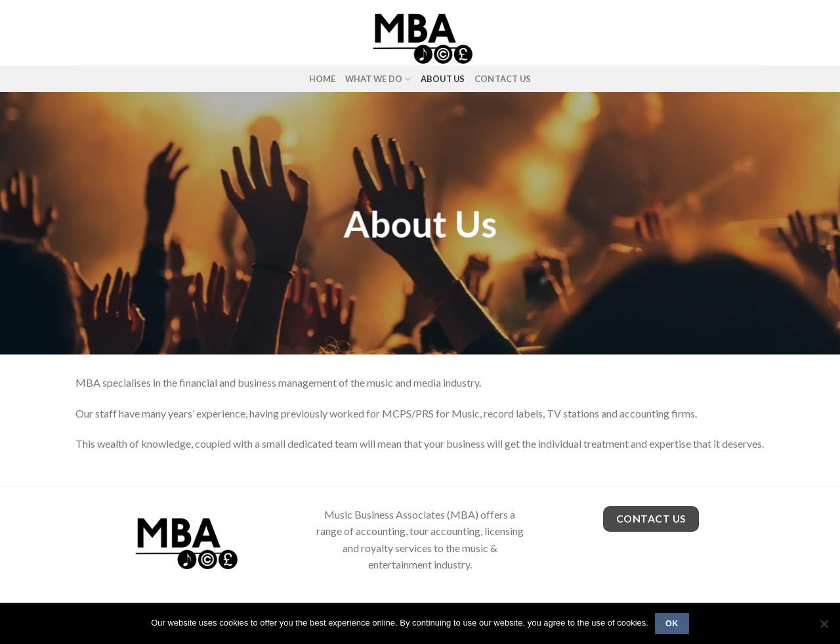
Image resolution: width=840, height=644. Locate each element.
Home (323, 79)
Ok (672, 624)
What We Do (378, 79)
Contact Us (503, 79)
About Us (443, 79)
